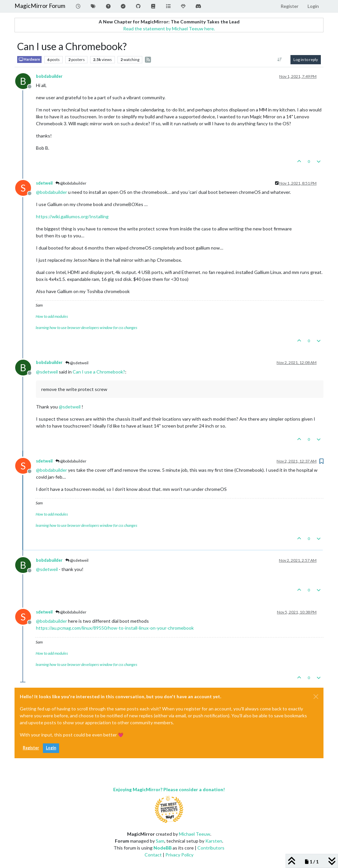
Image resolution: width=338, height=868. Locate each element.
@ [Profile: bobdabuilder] (51, 192)
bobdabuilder (49, 76)
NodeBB (163, 848)
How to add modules (52, 316)
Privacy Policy (179, 855)
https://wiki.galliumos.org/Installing (72, 216)
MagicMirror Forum (40, 6)
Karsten (214, 841)
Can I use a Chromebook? (99, 372)
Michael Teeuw (195, 834)
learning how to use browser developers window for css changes (86, 328)
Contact (153, 855)
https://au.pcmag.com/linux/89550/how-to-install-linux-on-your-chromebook (115, 628)
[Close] (316, 697)
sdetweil (44, 183)
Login (51, 748)
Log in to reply (306, 60)
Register (31, 748)
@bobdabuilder (71, 183)
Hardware (29, 60)
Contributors (211, 848)
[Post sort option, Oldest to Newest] (280, 60)
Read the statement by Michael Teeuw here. (169, 29)
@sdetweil (77, 363)
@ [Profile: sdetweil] (47, 372)
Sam (160, 841)
